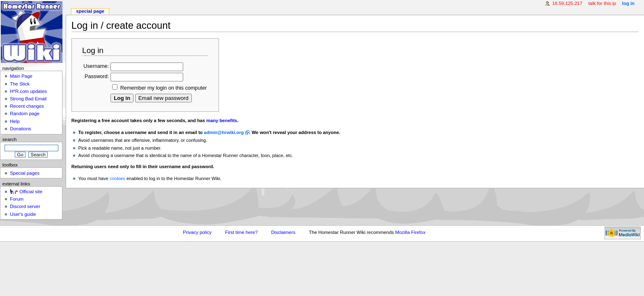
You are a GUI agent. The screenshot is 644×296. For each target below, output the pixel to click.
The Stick (20, 84)
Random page (25, 113)
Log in (629, 3)
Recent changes (27, 106)
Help (15, 121)
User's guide (23, 214)
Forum (17, 199)
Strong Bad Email (28, 99)
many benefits (222, 120)
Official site (31, 192)
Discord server (25, 206)
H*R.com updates (28, 91)
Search (10, 139)
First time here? (241, 232)
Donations (21, 129)
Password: (97, 76)
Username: (96, 66)
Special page (90, 11)
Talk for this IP (602, 3)
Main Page (21, 76)
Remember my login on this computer (164, 88)
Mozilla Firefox (410, 232)
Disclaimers (283, 232)
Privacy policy (197, 232)
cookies (117, 178)
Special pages (25, 173)
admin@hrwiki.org (224, 132)
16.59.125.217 (567, 3)
